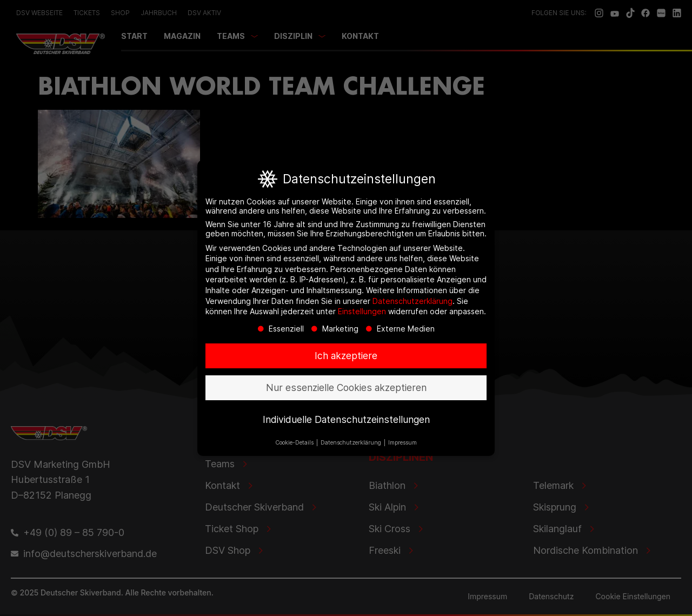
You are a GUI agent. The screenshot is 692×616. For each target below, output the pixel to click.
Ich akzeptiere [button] (346, 357)
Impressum (402, 444)
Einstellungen (362, 313)
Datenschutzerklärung (412, 303)
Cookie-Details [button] (295, 444)
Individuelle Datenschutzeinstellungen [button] (346, 421)
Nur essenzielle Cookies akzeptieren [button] (346, 389)
